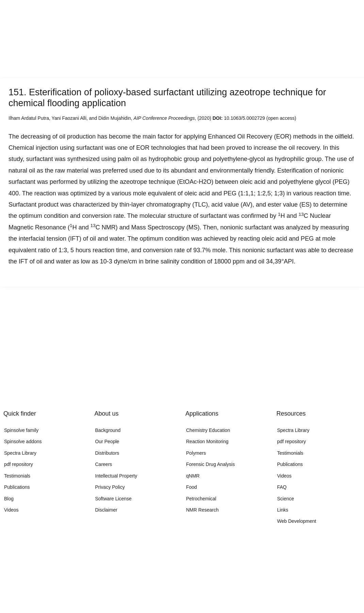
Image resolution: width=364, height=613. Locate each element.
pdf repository (19, 464)
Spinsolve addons (23, 441)
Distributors (107, 453)
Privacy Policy (110, 487)
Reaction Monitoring (207, 441)
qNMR (193, 476)
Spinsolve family (21, 430)
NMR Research (202, 510)
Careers (104, 464)
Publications (17, 487)
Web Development (297, 521)
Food (192, 487)
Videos (11, 510)
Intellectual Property (116, 476)
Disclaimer (106, 510)
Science (286, 499)
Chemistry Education (208, 430)
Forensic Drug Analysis (210, 464)
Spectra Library (20, 453)
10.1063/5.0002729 (244, 118)
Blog (9, 499)
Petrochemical (201, 499)
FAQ (282, 487)
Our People (107, 441)
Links (283, 510)
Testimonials (17, 476)
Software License (113, 499)
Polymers (196, 453)
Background (108, 430)
